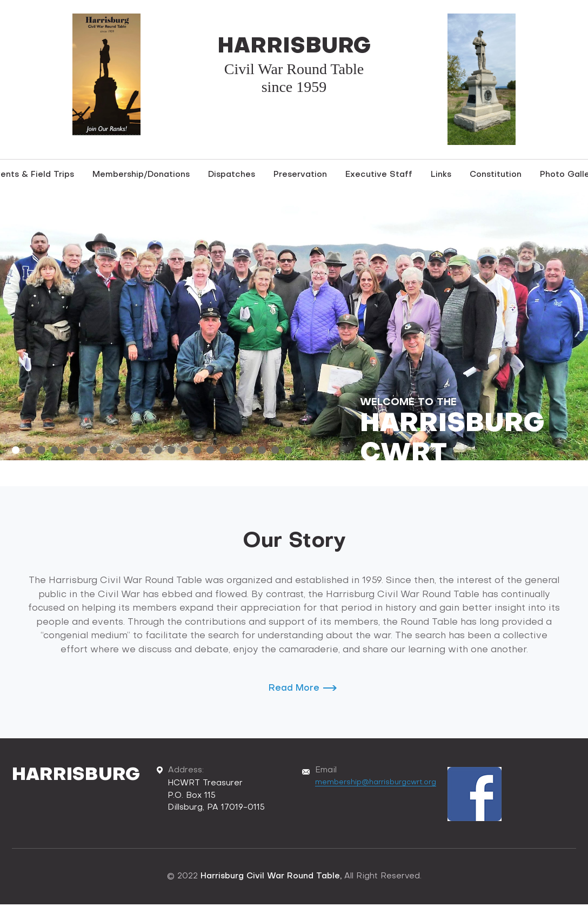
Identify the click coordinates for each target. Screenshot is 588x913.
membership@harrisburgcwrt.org (376, 782)
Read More (294, 689)
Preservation (300, 175)
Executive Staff (379, 175)
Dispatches (232, 175)
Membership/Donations (141, 175)
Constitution (496, 175)
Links (441, 175)
